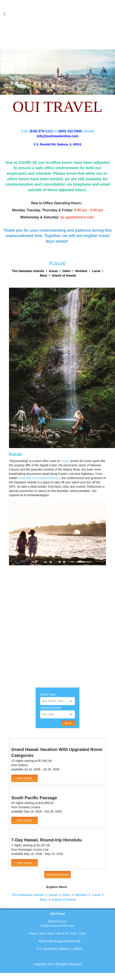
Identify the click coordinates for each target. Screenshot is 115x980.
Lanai (96, 895)
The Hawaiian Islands (28, 895)
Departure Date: (51, 708)
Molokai (81, 895)
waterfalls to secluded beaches (39, 478)
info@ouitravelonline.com (57, 926)
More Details (25, 778)
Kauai (65, 461)
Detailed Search (51, 723)
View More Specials (57, 875)
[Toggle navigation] (4, 15)
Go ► (68, 723)
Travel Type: (48, 694)
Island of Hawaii (64, 899)
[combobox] (58, 701)
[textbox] (58, 701)
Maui (43, 899)
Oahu (66, 895)
